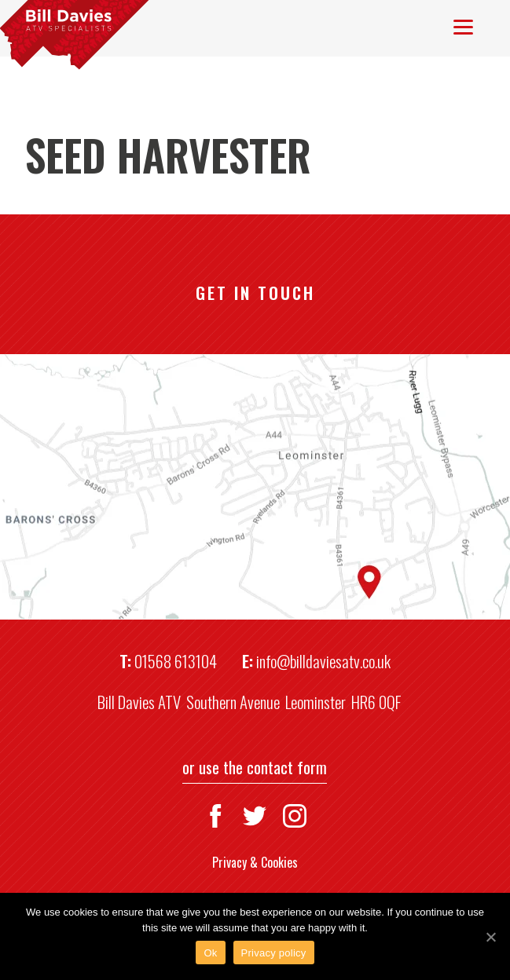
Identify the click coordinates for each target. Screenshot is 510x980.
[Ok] (490, 937)
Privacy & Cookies (255, 862)
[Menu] (463, 26)
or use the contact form (255, 767)
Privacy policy (274, 953)
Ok (210, 953)
